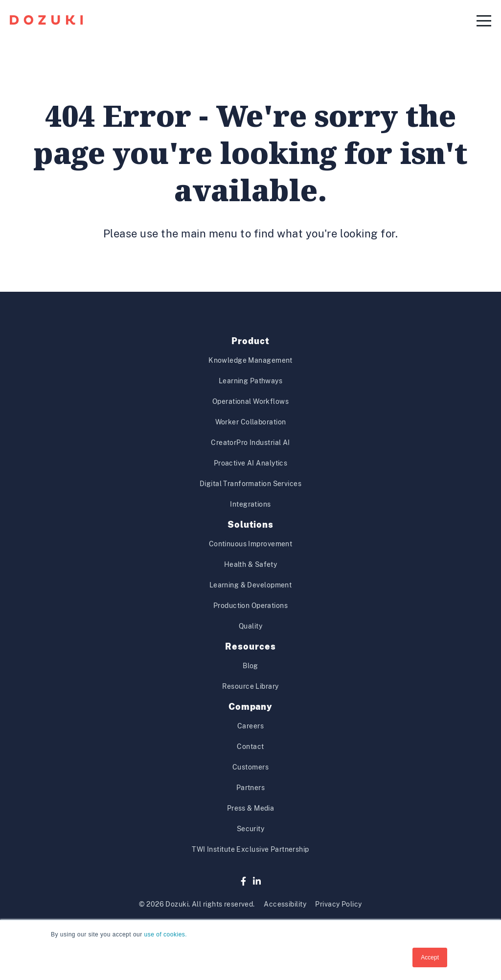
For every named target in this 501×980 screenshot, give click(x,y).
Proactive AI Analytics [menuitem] (251, 463)
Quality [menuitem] (250, 626)
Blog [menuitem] (250, 666)
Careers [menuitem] (250, 726)
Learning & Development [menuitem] (251, 585)
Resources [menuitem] (250, 646)
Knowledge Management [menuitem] (250, 360)
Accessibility (285, 904)
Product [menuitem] (250, 341)
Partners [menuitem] (251, 788)
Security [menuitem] (251, 829)
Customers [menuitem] (250, 767)
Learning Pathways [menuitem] (250, 381)
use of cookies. (166, 934)
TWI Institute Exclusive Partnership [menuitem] (250, 849)
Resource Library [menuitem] (250, 686)
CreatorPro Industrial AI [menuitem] (250, 443)
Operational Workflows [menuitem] (250, 401)
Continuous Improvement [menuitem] (251, 544)
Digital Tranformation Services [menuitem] (250, 484)
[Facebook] (243, 881)
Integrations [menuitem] (250, 504)
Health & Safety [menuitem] (251, 564)
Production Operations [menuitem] (250, 606)
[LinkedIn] (257, 881)
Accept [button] (430, 957)
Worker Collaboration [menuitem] (251, 422)
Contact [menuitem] (250, 747)
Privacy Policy (338, 904)
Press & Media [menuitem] (251, 808)
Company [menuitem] (250, 707)
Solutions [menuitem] (250, 525)
